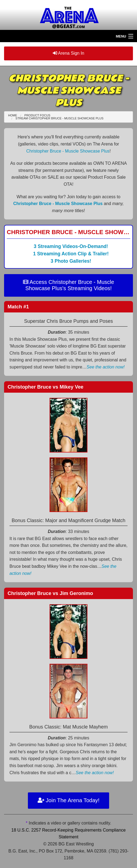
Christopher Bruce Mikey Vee (45, 387)
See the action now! (106, 367)
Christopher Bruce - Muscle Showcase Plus (68, 151)
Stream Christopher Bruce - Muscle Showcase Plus (59, 118)
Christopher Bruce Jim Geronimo (50, 593)
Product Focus (37, 115)
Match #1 (18, 307)
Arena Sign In (69, 53)
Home (13, 115)
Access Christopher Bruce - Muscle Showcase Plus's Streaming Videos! (69, 285)
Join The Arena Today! (69, 800)
